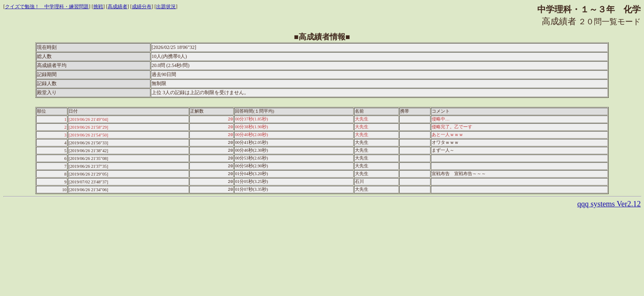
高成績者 (117, 7)
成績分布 (142, 7)
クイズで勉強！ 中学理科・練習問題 (47, 7)
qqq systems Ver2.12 (609, 204)
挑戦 (98, 7)
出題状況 (166, 7)
